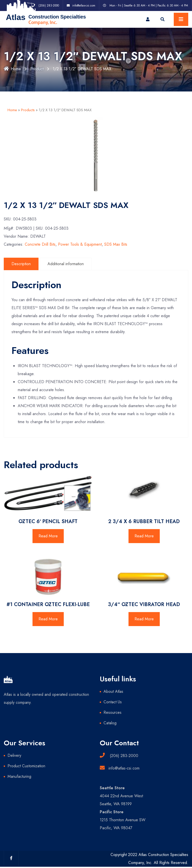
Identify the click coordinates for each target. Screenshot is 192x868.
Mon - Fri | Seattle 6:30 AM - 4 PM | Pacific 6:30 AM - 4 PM (149, 5)
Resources (112, 712)
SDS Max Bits (116, 244)
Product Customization (26, 766)
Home (12, 69)
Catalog (110, 723)
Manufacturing (19, 776)
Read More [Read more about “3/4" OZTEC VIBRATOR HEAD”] (144, 619)
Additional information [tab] (66, 264)
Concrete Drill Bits (40, 244)
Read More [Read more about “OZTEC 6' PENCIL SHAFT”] (48, 536)
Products (28, 110)
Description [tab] (21, 264)
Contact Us (113, 702)
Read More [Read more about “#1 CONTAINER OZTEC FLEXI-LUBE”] (48, 619)
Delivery (14, 755)
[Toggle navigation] (181, 19)
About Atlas (113, 691)
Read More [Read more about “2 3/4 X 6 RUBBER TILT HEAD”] (144, 536)
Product (37, 69)
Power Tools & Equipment (80, 244)
